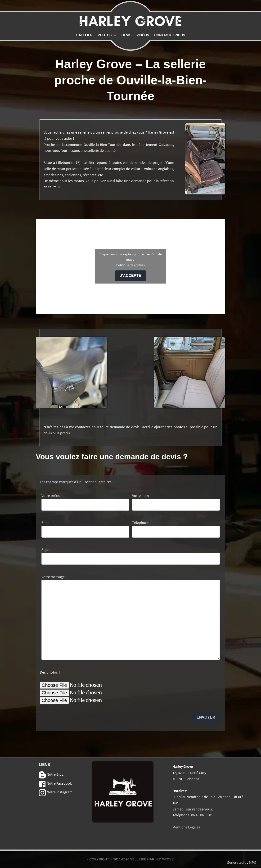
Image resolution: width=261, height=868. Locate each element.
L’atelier (84, 35)
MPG (253, 862)
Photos (107, 35)
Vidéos (143, 35)
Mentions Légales (186, 827)
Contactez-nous (170, 35)
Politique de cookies (130, 265)
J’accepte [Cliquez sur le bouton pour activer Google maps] (130, 276)
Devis (126, 35)
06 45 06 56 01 (202, 815)
